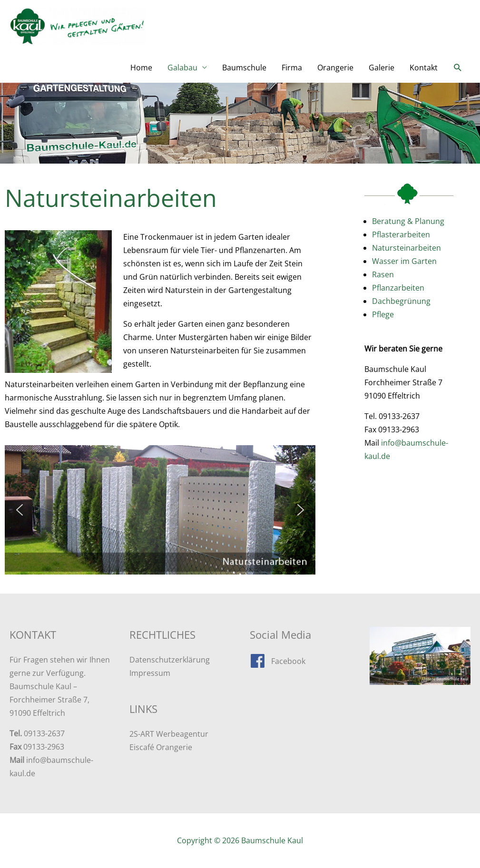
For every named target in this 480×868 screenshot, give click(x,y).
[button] (458, 68)
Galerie (382, 68)
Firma (292, 68)
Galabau (182, 68)
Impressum (150, 673)
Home (141, 68)
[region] (160, 510)
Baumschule (244, 68)
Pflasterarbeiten (401, 234)
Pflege (383, 314)
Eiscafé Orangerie (161, 747)
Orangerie (335, 68)
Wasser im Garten (404, 261)
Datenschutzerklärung (170, 660)
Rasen (383, 274)
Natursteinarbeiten (407, 248)
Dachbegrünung (401, 301)
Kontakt (424, 68)
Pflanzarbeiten (398, 288)
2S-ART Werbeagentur (169, 734)
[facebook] (278, 661)
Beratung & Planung (408, 221)
